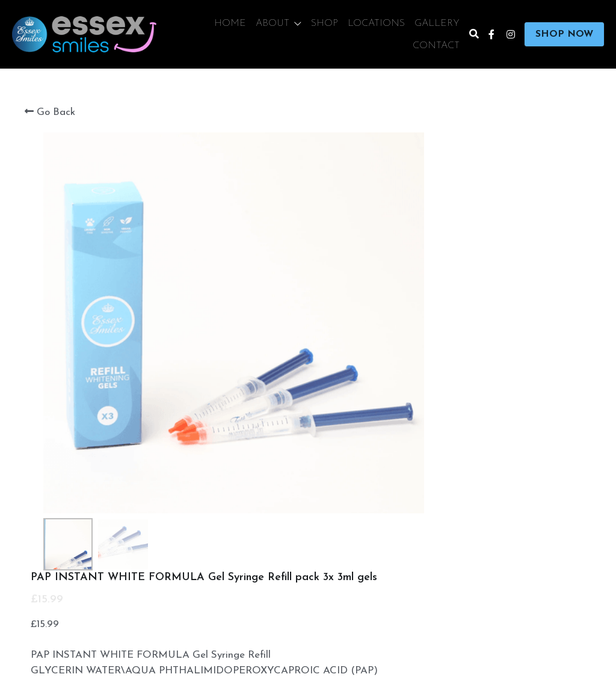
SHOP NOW (564, 34)
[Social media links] (491, 34)
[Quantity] (479, 473)
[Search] (474, 34)
